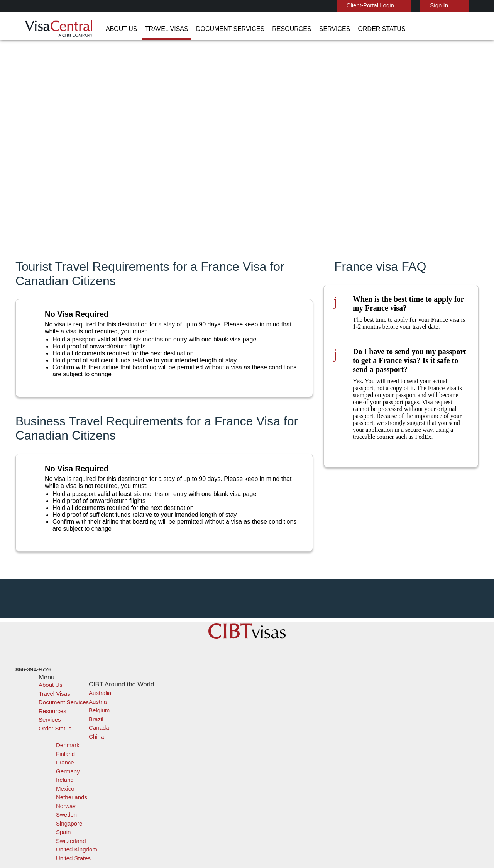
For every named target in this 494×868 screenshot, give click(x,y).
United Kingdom (164, 807)
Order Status (324, 29)
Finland (200, 755)
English (466, 5)
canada (154, 747)
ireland (153, 772)
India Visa (260, 738)
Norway (200, 781)
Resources (247, 29)
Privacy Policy (223, 833)
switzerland (205, 799)
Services (284, 29)
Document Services (195, 29)
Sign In (420, 5)
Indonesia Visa (266, 764)
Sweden (155, 790)
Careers (356, 833)
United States (208, 807)
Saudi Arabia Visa (269, 772)
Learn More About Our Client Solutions (121, 833)
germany (202, 764)
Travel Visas (140, 29)
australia (155, 729)
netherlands (160, 781)
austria (200, 729)
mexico (200, 772)
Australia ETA (265, 755)
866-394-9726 (369, 729)
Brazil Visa (261, 747)
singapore (203, 790)
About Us (101, 29)
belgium (155, 738)
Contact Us (367, 738)
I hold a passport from (320, 127)
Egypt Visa (261, 781)
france (153, 764)
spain (151, 799)
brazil (198, 738)
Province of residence (318, 138)
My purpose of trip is (317, 160)
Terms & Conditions (276, 833)
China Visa (261, 729)
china (198, 747)
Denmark (156, 755)
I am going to (308, 150)
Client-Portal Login (354, 5)
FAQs (187, 833)
